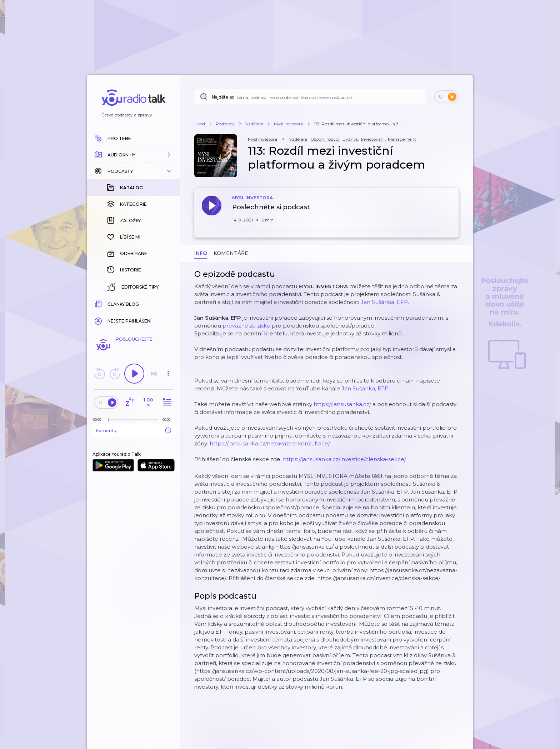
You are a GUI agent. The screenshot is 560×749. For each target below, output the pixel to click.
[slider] (109, 420)
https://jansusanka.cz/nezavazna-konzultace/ (270, 443)
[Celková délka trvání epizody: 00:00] (168, 420)
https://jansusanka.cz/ (342, 404)
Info (201, 253)
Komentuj (134, 430)
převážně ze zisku (246, 326)
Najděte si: (223, 97)
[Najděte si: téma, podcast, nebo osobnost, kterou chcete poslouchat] (310, 97)
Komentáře (231, 253)
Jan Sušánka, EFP (365, 388)
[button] (134, 155)
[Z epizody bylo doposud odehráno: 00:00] (99, 420)
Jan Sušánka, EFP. (385, 302)
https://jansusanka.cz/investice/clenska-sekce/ (344, 459)
